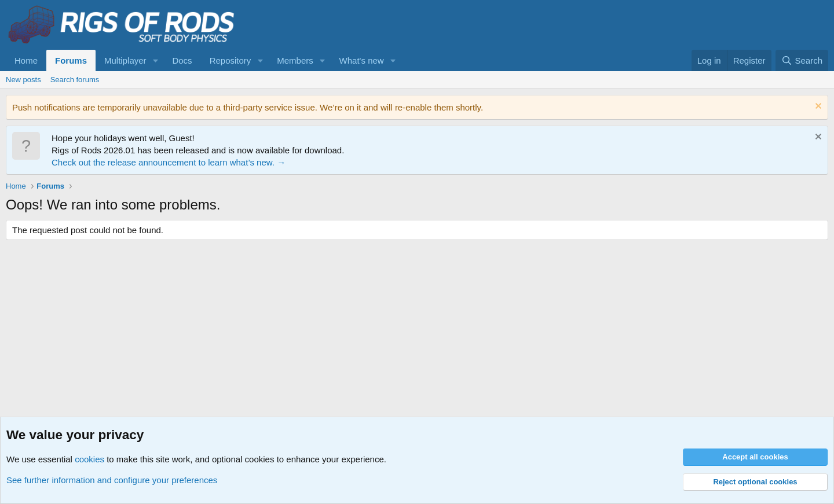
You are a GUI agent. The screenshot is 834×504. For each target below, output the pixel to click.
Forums (71, 60)
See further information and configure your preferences (112, 480)
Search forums (75, 80)
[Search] (802, 60)
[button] (155, 60)
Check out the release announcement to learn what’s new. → (169, 162)
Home (26, 60)
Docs (182, 60)
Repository (231, 60)
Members (295, 60)
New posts (23, 80)
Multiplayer (125, 60)
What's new (362, 60)
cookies (89, 459)
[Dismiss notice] (817, 107)
